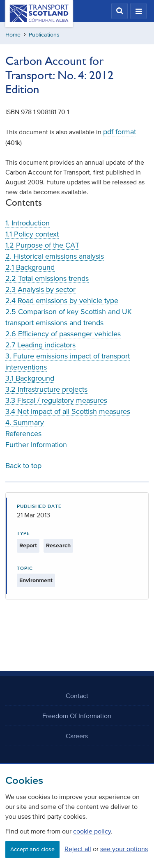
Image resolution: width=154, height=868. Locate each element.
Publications (44, 35)
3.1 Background (30, 378)
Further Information (36, 445)
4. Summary (25, 423)
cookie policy (92, 831)
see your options (124, 849)
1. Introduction (28, 223)
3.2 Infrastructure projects (46, 389)
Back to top (23, 466)
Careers (77, 736)
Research (58, 545)
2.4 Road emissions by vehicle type (62, 301)
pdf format (120, 132)
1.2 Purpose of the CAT (42, 245)
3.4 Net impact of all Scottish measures (68, 411)
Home (13, 35)
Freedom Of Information (77, 716)
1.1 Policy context (32, 234)
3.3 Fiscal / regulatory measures (56, 400)
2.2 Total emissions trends (47, 278)
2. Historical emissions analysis (55, 256)
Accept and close (32, 849)
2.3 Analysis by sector (40, 289)
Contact (77, 696)
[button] (120, 11)
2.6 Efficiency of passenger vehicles (63, 334)
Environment (36, 580)
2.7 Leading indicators (40, 345)
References (23, 434)
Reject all (78, 849)
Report (28, 545)
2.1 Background (30, 267)
